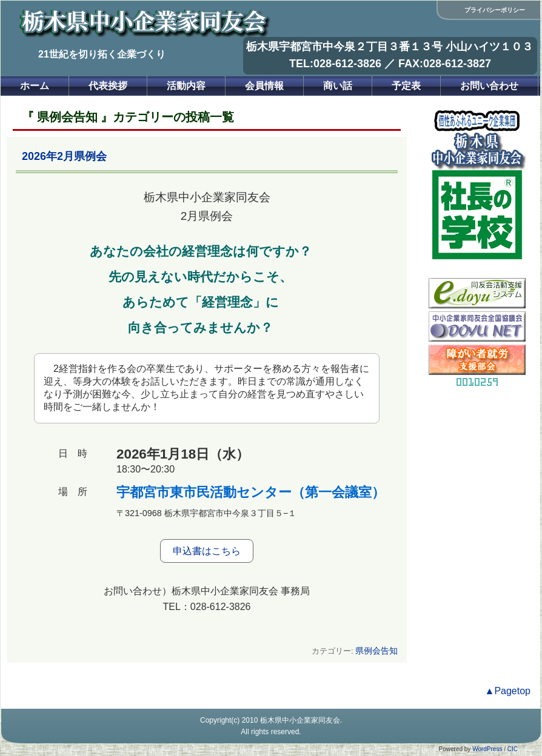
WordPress (487, 749)
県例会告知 (376, 651)
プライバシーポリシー (495, 10)
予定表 (406, 86)
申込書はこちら (207, 551)
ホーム (35, 86)
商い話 (338, 86)
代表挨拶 (108, 86)
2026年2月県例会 (64, 156)
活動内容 (186, 86)
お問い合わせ (489, 86)
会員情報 (264, 86)
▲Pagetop (508, 691)
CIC (513, 749)
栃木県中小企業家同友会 (300, 720)
